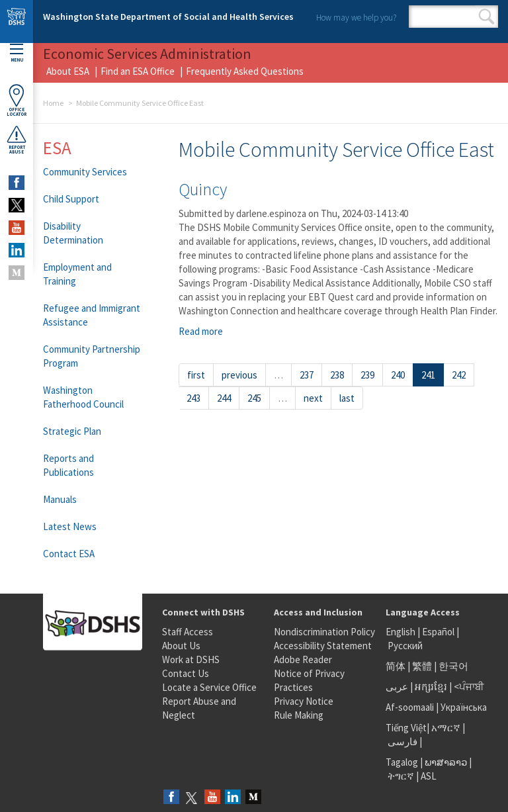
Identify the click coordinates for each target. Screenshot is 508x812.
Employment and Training (77, 274)
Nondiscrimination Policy (324, 632)
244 (224, 398)
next (313, 398)
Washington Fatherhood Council (83, 397)
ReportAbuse (17, 140)
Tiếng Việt (406, 728)
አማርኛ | (448, 728)
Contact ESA (69, 554)
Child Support (71, 199)
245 (254, 398)
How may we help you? (356, 18)
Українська (464, 707)
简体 (396, 666)
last (347, 398)
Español (438, 632)
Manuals (60, 499)
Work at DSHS (191, 659)
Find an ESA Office (138, 71)
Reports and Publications (68, 465)
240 (398, 375)
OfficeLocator (17, 100)
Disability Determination (73, 233)
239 (367, 375)
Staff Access (188, 632)
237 (307, 375)
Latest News (70, 526)
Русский (405, 646)
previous (239, 375)
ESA (57, 148)
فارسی (402, 742)
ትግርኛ (401, 776)
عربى (397, 687)
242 (459, 375)
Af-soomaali (410, 707)
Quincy (203, 189)
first (196, 375)
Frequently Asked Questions (245, 71)
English (402, 632)
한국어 (453, 666)
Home (53, 103)
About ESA (68, 71)
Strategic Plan (72, 431)
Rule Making (299, 715)
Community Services (85, 172)
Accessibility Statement (323, 646)
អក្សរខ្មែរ (431, 687)
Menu (17, 53)
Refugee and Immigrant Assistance (92, 315)
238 (337, 375)
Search (487, 17)
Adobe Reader (303, 659)
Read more (201, 331)
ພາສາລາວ (446, 762)
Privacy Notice (304, 701)
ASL (429, 776)
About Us (181, 646)
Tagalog (402, 762)
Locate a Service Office (209, 687)
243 (193, 398)
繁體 (423, 666)
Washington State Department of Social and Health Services (168, 17)
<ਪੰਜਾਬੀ (469, 687)
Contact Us (186, 673)
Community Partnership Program (92, 356)
